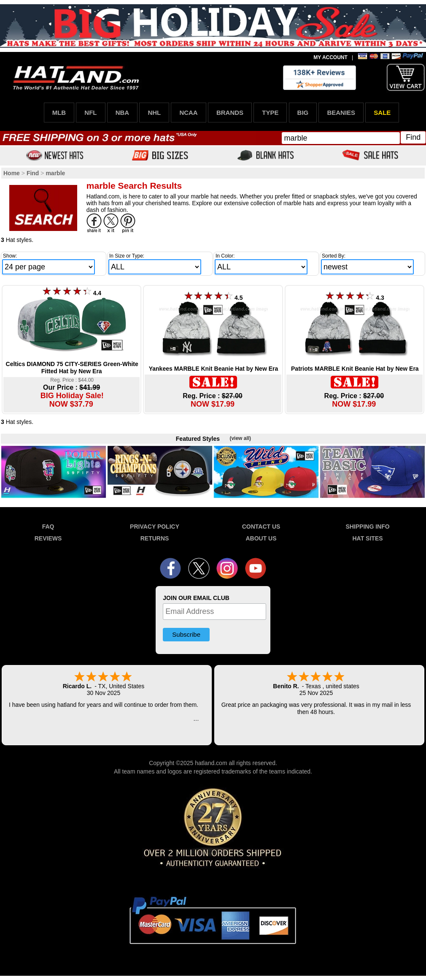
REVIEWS (48, 538)
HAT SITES (367, 538)
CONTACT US (261, 527)
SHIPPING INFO (367, 527)
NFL (90, 113)
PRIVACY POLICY (155, 527)
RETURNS (155, 538)
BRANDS (230, 113)
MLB (59, 113)
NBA (123, 113)
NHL (154, 113)
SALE (382, 113)
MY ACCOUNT (330, 57)
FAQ (48, 527)
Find (413, 137)
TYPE (270, 113)
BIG (303, 113)
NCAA (188, 113)
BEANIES (341, 113)
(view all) (240, 438)
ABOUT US (261, 538)
